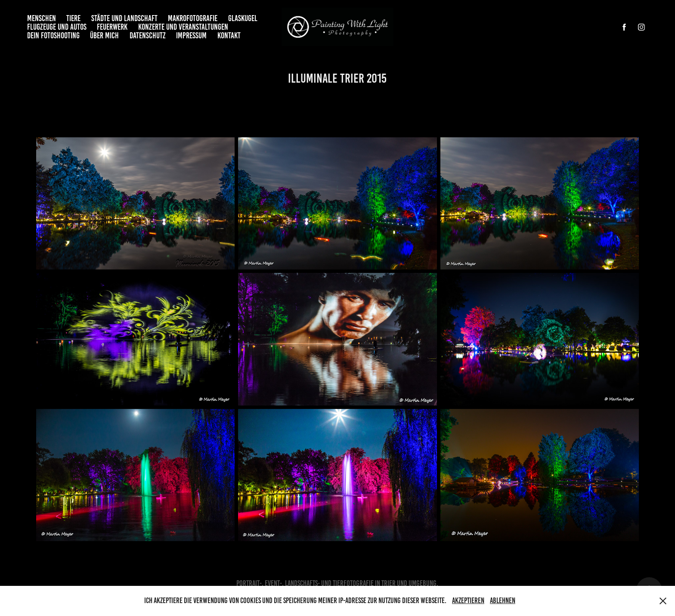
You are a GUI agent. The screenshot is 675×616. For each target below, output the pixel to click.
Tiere (73, 18)
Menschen (42, 18)
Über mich (104, 36)
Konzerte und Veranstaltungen (183, 27)
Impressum (191, 36)
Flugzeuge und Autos (57, 27)
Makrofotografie (193, 18)
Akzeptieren (468, 601)
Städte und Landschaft (124, 18)
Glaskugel (243, 18)
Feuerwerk (112, 27)
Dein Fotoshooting (53, 36)
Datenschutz (148, 36)
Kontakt (229, 36)
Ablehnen (503, 601)
